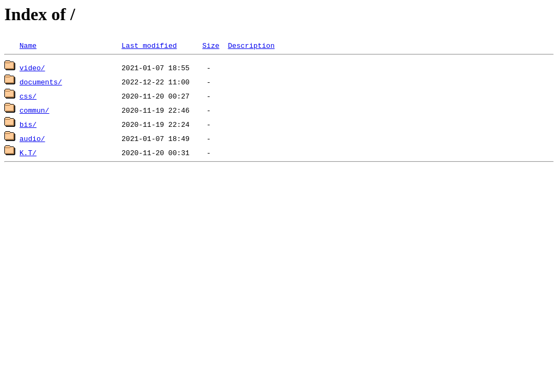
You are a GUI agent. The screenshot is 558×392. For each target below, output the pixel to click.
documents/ (41, 82)
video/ (32, 68)
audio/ (32, 138)
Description (251, 45)
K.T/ (28, 152)
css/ (28, 96)
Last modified (149, 45)
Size (211, 45)
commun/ (35, 110)
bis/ (28, 124)
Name (28, 45)
